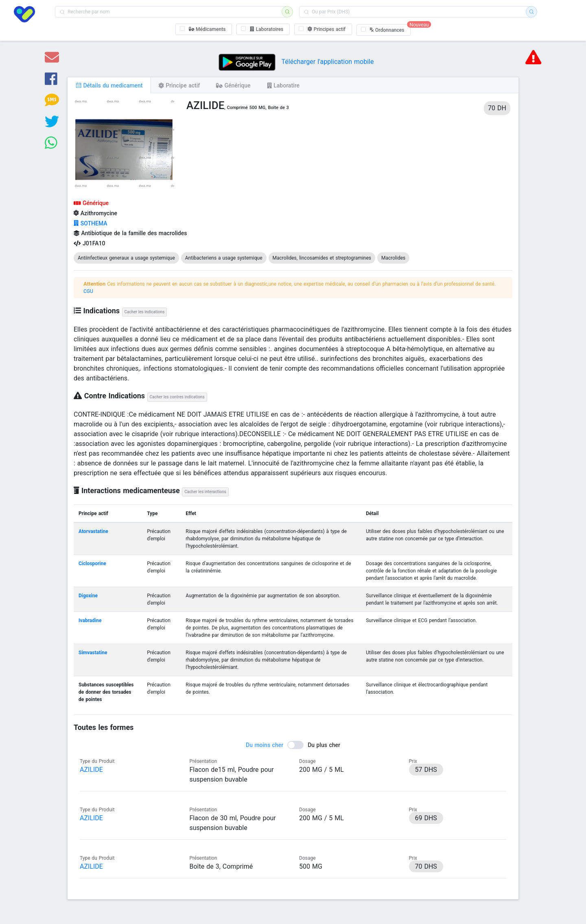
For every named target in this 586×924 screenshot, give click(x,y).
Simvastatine (93, 653)
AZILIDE (91, 770)
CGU (88, 291)
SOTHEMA (91, 223)
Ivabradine (90, 620)
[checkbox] (204, 29)
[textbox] (171, 12)
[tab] (109, 85)
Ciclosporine (92, 564)
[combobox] (171, 12)
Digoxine (88, 596)
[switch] (293, 745)
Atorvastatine (93, 531)
